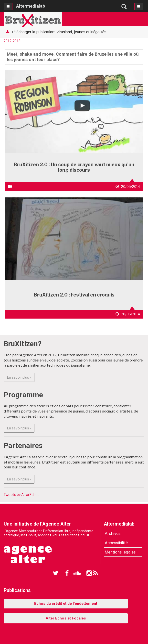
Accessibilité (116, 543)
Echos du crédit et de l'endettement (66, 604)
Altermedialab (31, 6)
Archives (113, 533)
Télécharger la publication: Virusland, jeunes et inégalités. (59, 32)
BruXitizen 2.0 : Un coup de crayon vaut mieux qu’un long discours (74, 167)
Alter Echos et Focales (66, 618)
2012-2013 (12, 41)
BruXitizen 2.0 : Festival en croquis (74, 295)
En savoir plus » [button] (21, 377)
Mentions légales (120, 552)
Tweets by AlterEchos (22, 495)
